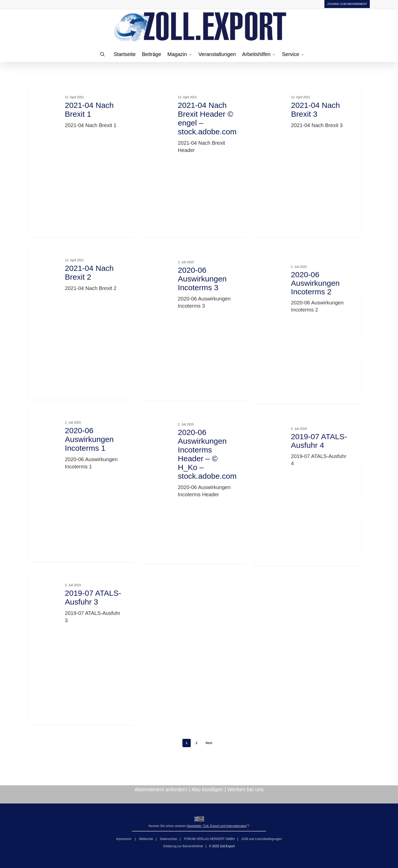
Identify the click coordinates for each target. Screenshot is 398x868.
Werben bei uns (245, 789)
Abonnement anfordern (161, 789)
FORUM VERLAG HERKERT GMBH (209, 839)
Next (209, 743)
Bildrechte (146, 839)
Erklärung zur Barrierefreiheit (183, 846)
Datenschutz (169, 839)
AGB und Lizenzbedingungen (262, 839)
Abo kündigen (207, 789)
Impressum (124, 839)
